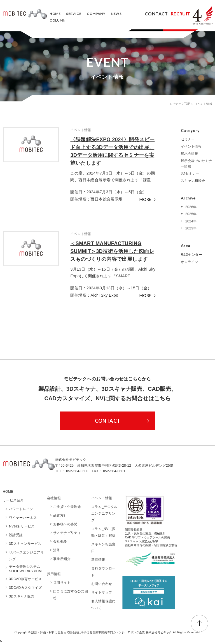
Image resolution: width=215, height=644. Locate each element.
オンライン (190, 262)
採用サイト (62, 583)
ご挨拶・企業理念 (67, 507)
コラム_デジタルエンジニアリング (104, 513)
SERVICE (74, 14)
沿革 (57, 550)
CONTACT (156, 14)
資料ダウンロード (103, 572)
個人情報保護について (103, 605)
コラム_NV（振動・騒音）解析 (103, 532)
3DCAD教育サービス (25, 579)
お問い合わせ (102, 584)
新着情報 (98, 560)
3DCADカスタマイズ (25, 588)
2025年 (190, 214)
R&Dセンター (191, 255)
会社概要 (62, 541)
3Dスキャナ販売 (22, 596)
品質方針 (60, 515)
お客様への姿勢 (65, 524)
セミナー (188, 139)
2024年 (190, 221)
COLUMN (57, 20)
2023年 (190, 228)
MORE (145, 199)
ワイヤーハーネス (23, 518)
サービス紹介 (13, 500)
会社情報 (54, 498)
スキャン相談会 (193, 181)
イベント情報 (191, 147)
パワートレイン (21, 509)
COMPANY (96, 14)
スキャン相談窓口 (103, 548)
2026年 (190, 207)
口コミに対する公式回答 (71, 595)
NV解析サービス (22, 526)
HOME (55, 14)
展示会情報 (190, 154)
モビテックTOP (180, 104)
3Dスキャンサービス (25, 544)
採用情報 (54, 574)
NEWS (116, 14)
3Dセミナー (190, 173)
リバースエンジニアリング (26, 556)
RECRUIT (181, 14)
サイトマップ (102, 592)
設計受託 (16, 535)
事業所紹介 (62, 559)
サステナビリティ (67, 533)
